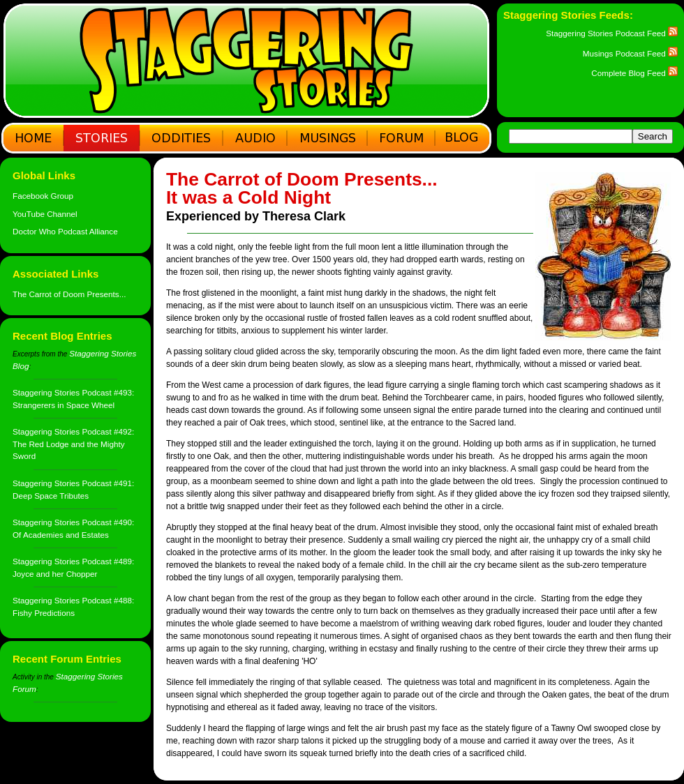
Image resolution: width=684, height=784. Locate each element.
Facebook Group (43, 196)
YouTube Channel (45, 214)
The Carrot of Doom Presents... (69, 294)
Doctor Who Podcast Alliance (65, 231)
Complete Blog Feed (634, 73)
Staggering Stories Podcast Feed (612, 33)
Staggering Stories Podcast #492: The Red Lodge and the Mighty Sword (73, 444)
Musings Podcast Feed (630, 53)
